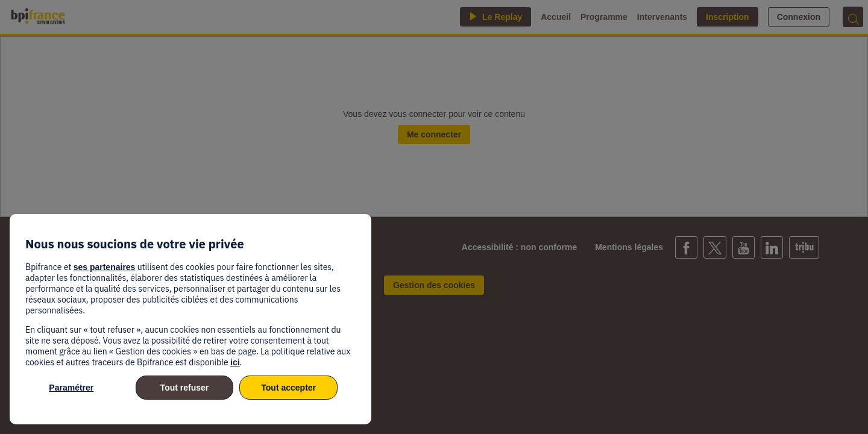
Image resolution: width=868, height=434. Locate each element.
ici (235, 362)
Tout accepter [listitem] (288, 388)
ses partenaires (105, 267)
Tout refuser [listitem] (185, 388)
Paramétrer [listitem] (71, 388)
